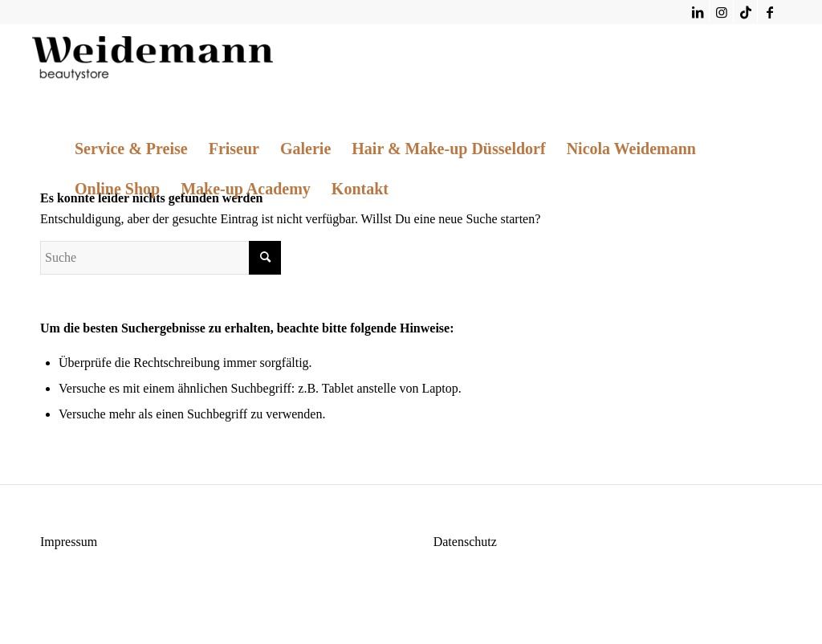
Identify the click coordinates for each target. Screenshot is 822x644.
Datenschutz (465, 542)
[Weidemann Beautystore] (153, 60)
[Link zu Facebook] (770, 12)
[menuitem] (131, 149)
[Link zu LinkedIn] (697, 12)
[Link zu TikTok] (745, 12)
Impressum (69, 542)
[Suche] (161, 258)
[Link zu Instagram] (721, 12)
